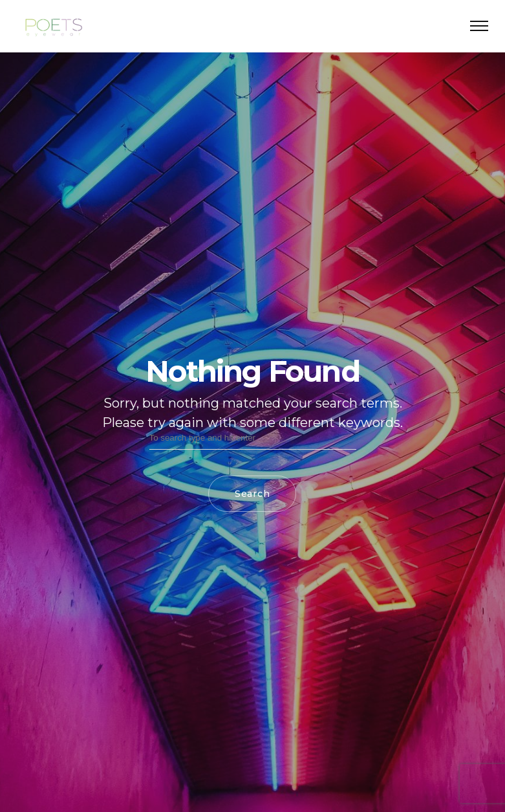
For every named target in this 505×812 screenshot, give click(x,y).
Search (252, 494)
